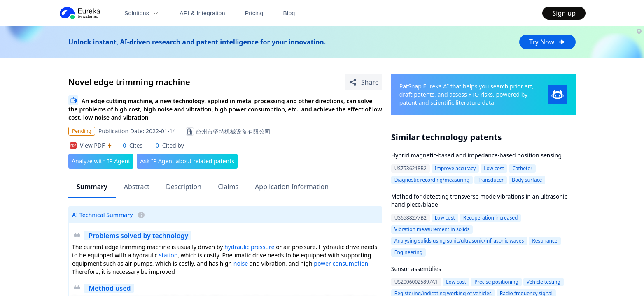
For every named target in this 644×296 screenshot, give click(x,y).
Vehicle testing (544, 282)
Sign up (564, 13)
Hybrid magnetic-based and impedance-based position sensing (476, 155)
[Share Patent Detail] (363, 82)
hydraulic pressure (249, 247)
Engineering (408, 252)
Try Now (547, 42)
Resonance (545, 241)
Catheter (522, 168)
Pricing (254, 13)
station (168, 255)
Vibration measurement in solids (432, 229)
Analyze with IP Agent (101, 161)
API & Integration (202, 13)
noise (241, 263)
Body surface (527, 180)
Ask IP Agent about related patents (187, 161)
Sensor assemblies (416, 269)
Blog (289, 13)
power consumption (341, 263)
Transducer (491, 180)
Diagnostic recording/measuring (432, 180)
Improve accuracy (455, 168)
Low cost (494, 168)
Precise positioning (496, 282)
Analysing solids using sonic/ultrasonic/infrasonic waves (459, 241)
